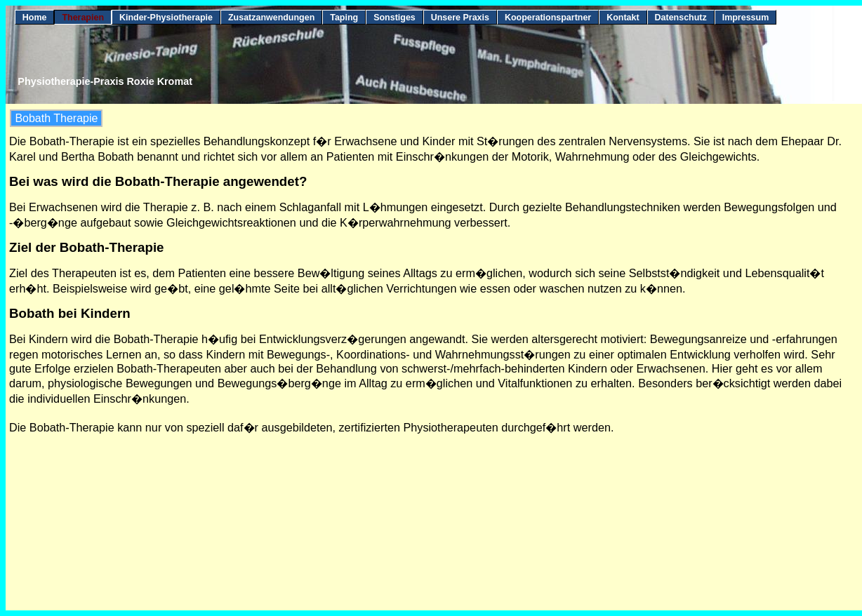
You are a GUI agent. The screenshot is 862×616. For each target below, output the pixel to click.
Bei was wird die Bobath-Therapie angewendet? (158, 181)
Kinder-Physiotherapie (166, 18)
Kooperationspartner (548, 18)
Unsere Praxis (460, 18)
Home (35, 18)
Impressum (746, 18)
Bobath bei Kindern (70, 313)
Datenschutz (681, 18)
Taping (344, 18)
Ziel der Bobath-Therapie (87, 247)
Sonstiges (394, 18)
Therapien (83, 18)
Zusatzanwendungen (271, 18)
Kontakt (623, 18)
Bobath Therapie (56, 118)
